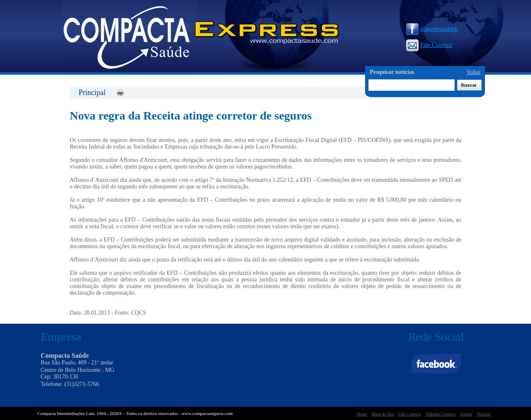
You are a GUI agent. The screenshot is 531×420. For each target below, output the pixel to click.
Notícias (484, 414)
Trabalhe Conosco (441, 414)
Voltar (473, 72)
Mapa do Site (383, 414)
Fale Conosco (429, 45)
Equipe (466, 414)
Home (362, 414)
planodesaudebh (432, 29)
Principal (92, 93)
